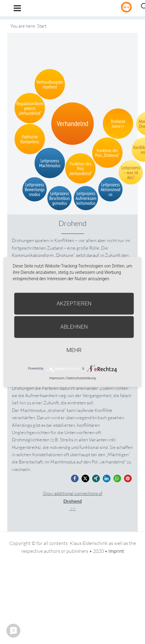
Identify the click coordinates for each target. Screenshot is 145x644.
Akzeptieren (74, 303)
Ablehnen (74, 327)
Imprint (116, 551)
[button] (75, 478)
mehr (74, 350)
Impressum (57, 378)
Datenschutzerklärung (81, 378)
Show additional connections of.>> (73, 501)
